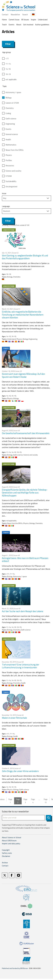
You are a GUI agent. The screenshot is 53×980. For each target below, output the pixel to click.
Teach (4, 25)
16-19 (8, 74)
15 (46, 801)
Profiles (9, 160)
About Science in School (11, 837)
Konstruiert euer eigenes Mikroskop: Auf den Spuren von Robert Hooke (23, 375)
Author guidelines (42, 25)
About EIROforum (9, 841)
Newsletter (15, 15)
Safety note (7, 853)
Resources (10, 166)
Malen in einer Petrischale (14, 718)
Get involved (28, 25)
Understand (43, 20)
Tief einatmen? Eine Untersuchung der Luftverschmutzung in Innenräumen (21, 666)
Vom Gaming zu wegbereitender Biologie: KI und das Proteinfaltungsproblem (25, 257)
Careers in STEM (12, 103)
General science (12, 134)
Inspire (33, 20)
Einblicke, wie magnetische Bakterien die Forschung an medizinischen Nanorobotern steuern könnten (23, 315)
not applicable (11, 79)
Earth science (11, 119)
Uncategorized (11, 186)
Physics (9, 155)
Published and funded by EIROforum (15, 968)
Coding (8, 113)
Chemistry (10, 108)
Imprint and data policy (11, 844)
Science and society (13, 171)
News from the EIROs (14, 150)
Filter (8, 44)
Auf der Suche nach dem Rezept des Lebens (23, 611)
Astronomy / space (13, 92)
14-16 (8, 69)
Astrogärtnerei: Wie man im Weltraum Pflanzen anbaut (25, 560)
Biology (9, 98)
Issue (4, 193)
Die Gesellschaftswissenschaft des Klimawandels (26, 433)
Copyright (6, 850)
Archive (5, 863)
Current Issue (14, 20)
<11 (7, 58)
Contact (5, 15)
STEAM (9, 176)
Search (25, 15)
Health (8, 139)
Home (4, 20)
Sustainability (11, 181)
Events (11, 25)
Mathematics (11, 145)
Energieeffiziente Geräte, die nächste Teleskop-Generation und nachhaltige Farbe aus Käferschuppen (25, 493)
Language (6, 206)
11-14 (8, 64)
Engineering (10, 124)
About (19, 25)
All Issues (25, 20)
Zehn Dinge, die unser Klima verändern (20, 771)
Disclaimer (6, 856)
